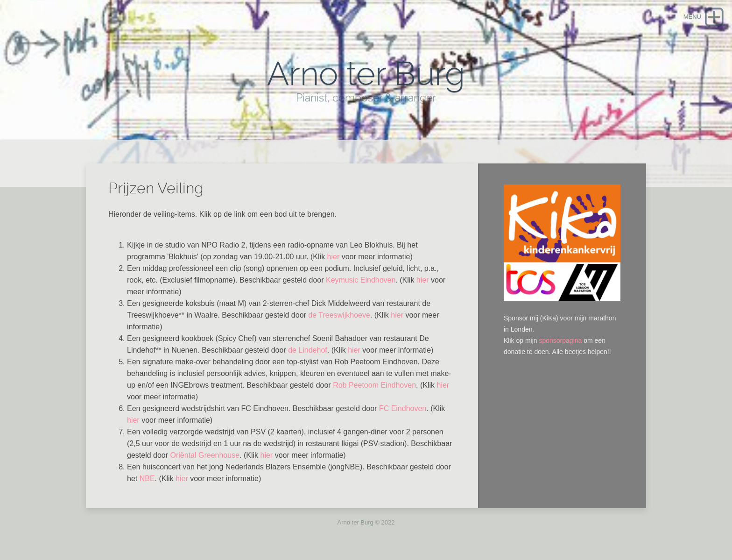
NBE (147, 478)
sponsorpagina (560, 340)
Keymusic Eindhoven (361, 280)
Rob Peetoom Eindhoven (374, 385)
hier (334, 257)
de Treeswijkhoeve (339, 315)
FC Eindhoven (403, 408)
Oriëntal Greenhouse (205, 455)
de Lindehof (308, 350)
